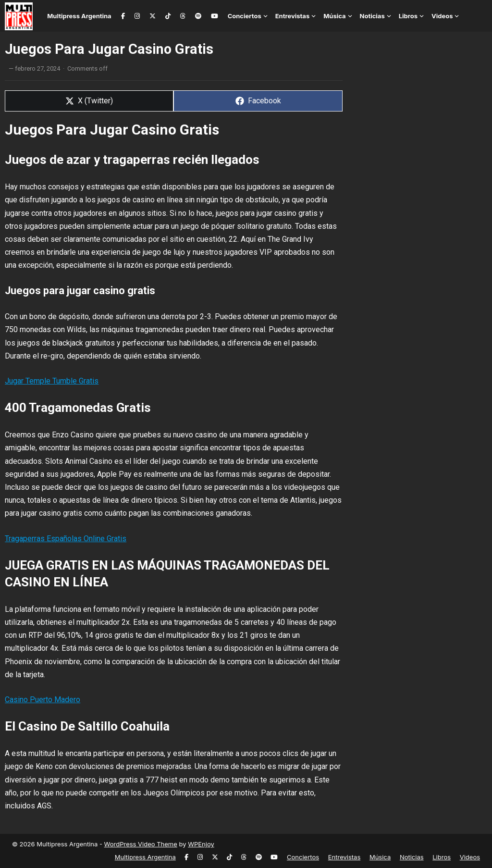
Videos (442, 16)
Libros (408, 16)
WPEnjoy (201, 844)
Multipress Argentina (79, 16)
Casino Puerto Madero (43, 700)
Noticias (372, 16)
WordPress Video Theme (141, 844)
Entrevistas (293, 16)
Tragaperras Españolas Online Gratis (66, 539)
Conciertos (245, 16)
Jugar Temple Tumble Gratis (52, 381)
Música (334, 16)
